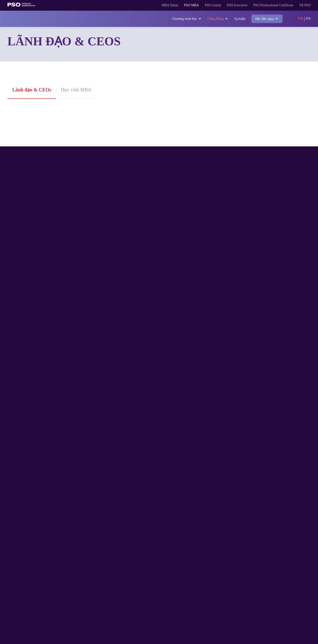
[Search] (290, 19)
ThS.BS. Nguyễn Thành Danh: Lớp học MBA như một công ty (260, 277)
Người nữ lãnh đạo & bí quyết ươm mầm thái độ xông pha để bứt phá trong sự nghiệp (158, 367)
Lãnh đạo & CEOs (33, 90)
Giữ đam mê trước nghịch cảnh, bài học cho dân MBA (158, 277)
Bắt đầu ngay (264, 19)
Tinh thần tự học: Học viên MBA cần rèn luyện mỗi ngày (51, 277)
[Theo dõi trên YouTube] (303, 564)
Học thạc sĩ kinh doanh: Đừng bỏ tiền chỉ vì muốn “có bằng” (260, 364)
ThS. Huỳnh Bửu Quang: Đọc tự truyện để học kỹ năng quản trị (156, 184)
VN (300, 19)
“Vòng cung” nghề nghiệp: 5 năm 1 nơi (259, 180)
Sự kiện (235, 19)
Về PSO (304, 5)
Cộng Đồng (212, 19)
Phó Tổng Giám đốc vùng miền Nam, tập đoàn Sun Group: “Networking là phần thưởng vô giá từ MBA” (56, 187)
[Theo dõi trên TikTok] (283, 564)
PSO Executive (223, 5)
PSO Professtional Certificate (267, 5)
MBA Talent (147, 5)
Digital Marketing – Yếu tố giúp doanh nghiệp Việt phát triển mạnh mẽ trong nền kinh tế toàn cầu (55, 367)
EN (308, 19)
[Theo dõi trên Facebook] (274, 564)
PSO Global (195, 5)
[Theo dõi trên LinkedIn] (293, 564)
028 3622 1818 (43, 605)
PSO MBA (171, 5)
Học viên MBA (81, 90)
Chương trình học (177, 19)
